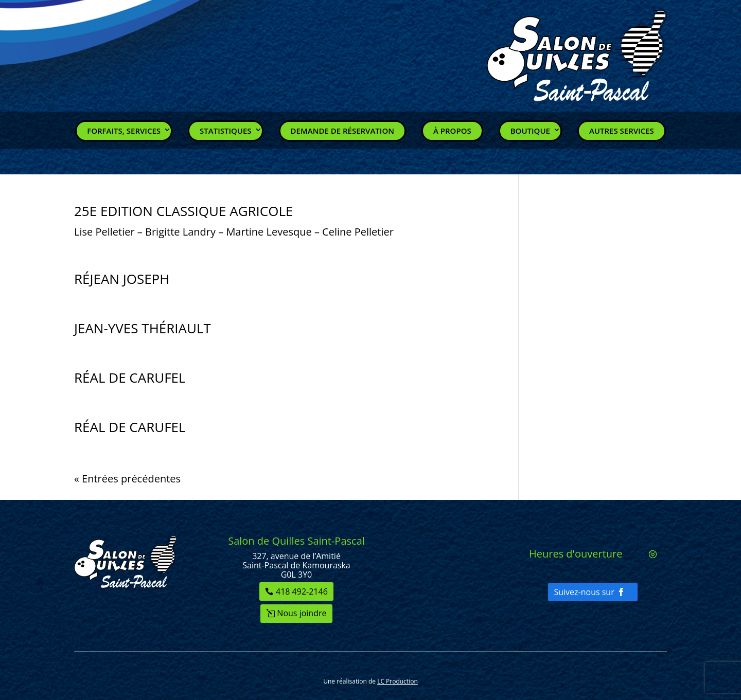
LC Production (398, 681)
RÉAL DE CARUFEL (130, 378)
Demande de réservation (342, 131)
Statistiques (226, 131)
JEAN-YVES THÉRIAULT (143, 328)
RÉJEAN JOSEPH (122, 279)
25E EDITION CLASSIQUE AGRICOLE (183, 211)
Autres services (622, 131)
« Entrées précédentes (127, 479)
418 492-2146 (302, 591)
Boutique (530, 131)
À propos (452, 131)
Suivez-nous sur (584, 592)
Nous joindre (302, 613)
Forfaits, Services (124, 131)
